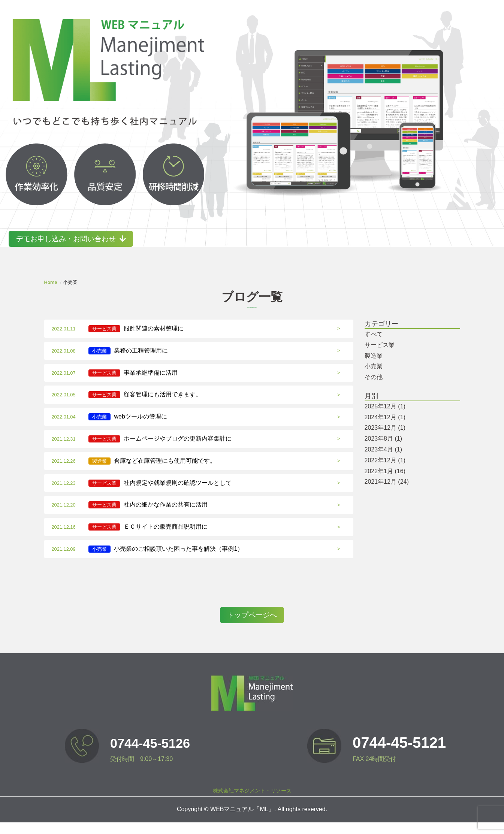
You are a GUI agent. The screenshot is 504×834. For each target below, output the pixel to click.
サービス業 (380, 356)
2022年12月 (385, 471)
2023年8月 (384, 450)
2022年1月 (385, 482)
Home (51, 294)
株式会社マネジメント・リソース (252, 803)
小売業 (374, 377)
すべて (374, 345)
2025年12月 (385, 417)
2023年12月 (385, 439)
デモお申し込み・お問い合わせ (87, 250)
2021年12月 (387, 493)
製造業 (374, 367)
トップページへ (252, 627)
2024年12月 (385, 428)
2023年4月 (384, 461)
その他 (374, 388)
